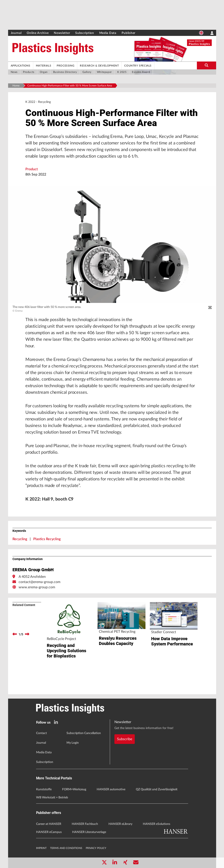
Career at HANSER (49, 824)
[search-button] (206, 65)
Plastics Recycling (47, 539)
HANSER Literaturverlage (89, 832)
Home (16, 86)
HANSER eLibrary (120, 824)
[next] (27, 634)
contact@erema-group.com (39, 582)
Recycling (20, 539)
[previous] (15, 634)
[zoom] (210, 308)
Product (32, 169)
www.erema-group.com (37, 587)
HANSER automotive (111, 789)
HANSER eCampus (49, 832)
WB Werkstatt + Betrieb (52, 798)
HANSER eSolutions (157, 824)
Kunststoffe (44, 789)
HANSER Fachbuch (85, 824)
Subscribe (125, 739)
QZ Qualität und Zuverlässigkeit (157, 789)
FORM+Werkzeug (74, 789)
